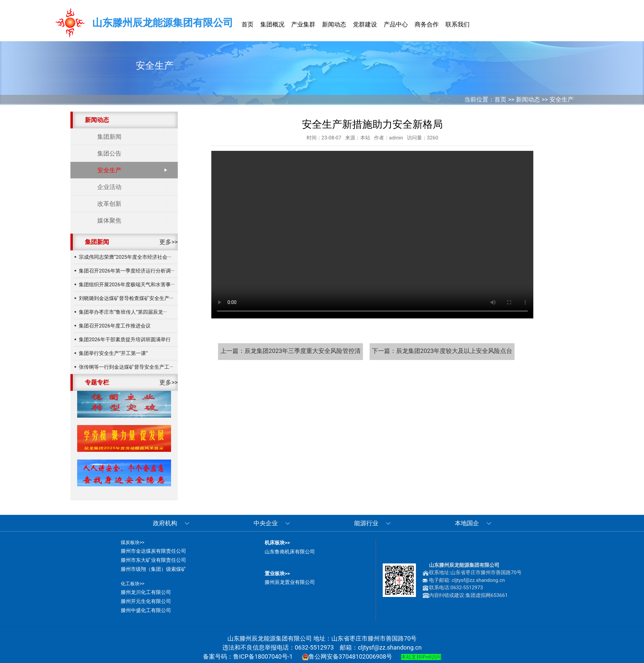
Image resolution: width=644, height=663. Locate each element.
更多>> (169, 242)
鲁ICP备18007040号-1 (263, 656)
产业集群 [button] (303, 24)
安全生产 (561, 99)
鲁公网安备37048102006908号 (347, 656)
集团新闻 (109, 137)
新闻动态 (528, 99)
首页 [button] (248, 24)
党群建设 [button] (365, 24)
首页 (500, 99)
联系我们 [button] (458, 24)
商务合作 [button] (427, 24)
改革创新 (109, 204)
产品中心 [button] (396, 24)
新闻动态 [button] (334, 24)
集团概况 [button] (272, 24)
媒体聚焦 (109, 220)
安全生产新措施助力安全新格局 (372, 235)
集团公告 (109, 153)
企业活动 (109, 187)
